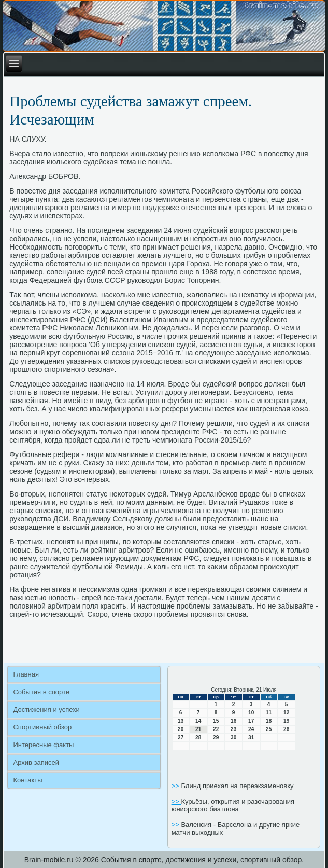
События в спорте (41, 692)
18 (269, 721)
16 (233, 721)
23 (233, 729)
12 (286, 713)
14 (198, 721)
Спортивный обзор (42, 727)
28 (198, 738)
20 (181, 729)
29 (216, 738)
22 (216, 729)
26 (286, 729)
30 (233, 738)
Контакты (27, 780)
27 (181, 738)
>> (176, 786)
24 (251, 729)
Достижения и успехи (46, 709)
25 (269, 729)
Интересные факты (43, 745)
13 (181, 721)
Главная (26, 674)
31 (251, 738)
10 (251, 713)
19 (286, 721)
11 (269, 713)
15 (216, 721)
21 (198, 729)
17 (251, 721)
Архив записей (36, 762)
